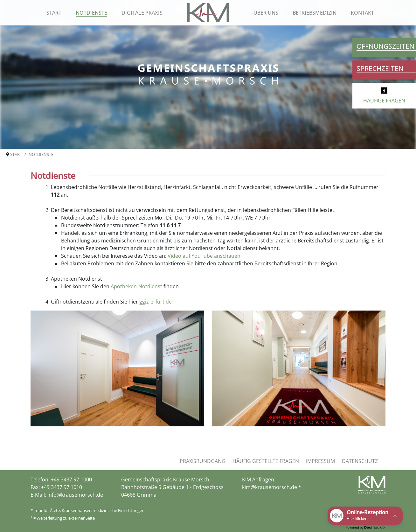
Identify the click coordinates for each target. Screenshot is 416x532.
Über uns (266, 13)
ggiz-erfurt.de (156, 302)
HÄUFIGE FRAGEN (384, 101)
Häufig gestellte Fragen (266, 461)
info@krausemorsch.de (75, 495)
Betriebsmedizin (315, 13)
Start (54, 13)
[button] (365, 516)
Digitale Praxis (142, 13)
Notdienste (91, 13)
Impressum (320, 461)
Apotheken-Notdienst (136, 286)
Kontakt (362, 13)
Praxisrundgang (203, 461)
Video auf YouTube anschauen (204, 256)
